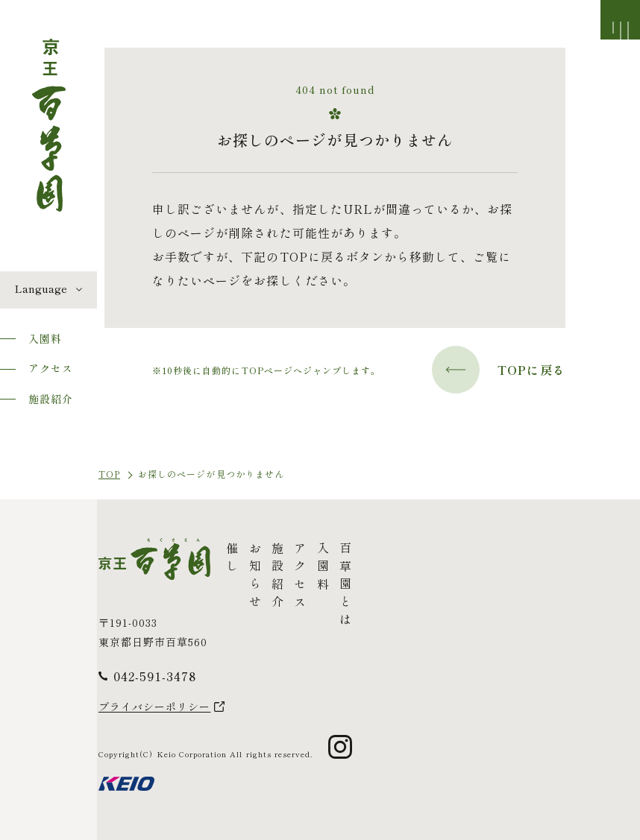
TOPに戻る (499, 370)
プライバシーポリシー (155, 707)
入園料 (45, 338)
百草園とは (345, 587)
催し (232, 560)
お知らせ (254, 578)
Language (41, 288)
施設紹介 (51, 399)
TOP (109, 474)
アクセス (51, 368)
